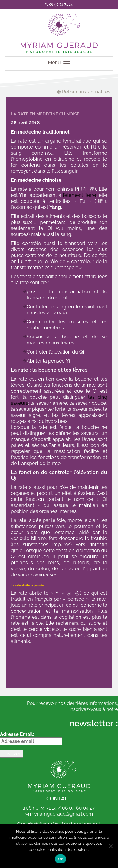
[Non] (110, 846)
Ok (60, 859)
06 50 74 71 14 (59, 5)
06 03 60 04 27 (79, 808)
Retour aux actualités (84, 92)
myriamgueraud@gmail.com (61, 814)
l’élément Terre (80, 195)
